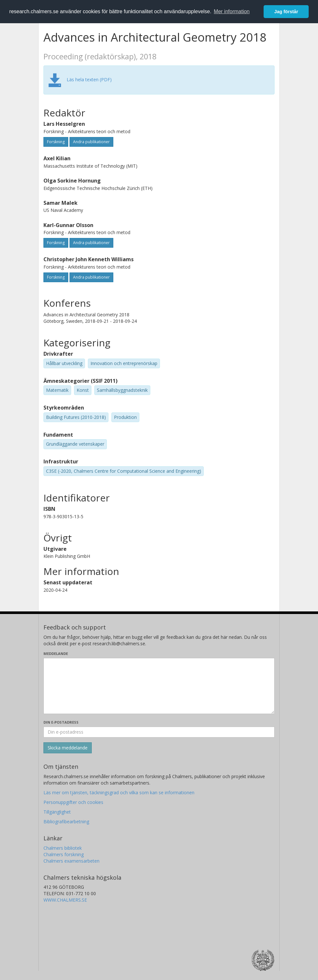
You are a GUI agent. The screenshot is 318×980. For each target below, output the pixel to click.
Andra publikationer (91, 142)
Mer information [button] (232, 11)
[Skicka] (68, 748)
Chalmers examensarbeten (71, 861)
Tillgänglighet (57, 812)
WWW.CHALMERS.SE (65, 900)
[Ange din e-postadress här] (159, 732)
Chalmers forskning (64, 854)
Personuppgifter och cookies (73, 802)
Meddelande (56, 653)
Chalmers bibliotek (63, 848)
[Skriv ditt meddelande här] (159, 686)
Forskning (56, 142)
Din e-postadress (61, 722)
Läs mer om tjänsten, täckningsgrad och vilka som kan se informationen (119, 792)
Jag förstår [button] (286, 12)
